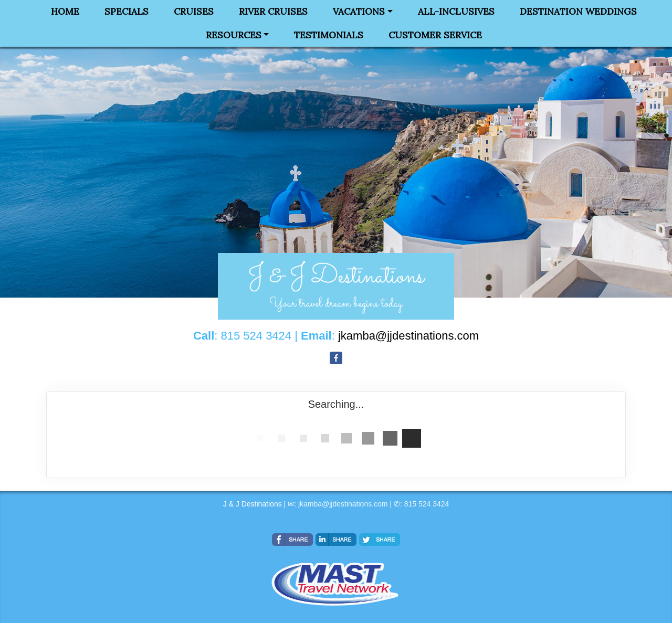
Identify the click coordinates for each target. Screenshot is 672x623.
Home (65, 12)
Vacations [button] (359, 12)
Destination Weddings (578, 12)
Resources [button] (234, 35)
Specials (127, 12)
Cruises (194, 12)
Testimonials (329, 35)
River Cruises (273, 12)
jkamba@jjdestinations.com (343, 504)
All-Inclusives (456, 12)
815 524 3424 (427, 504)
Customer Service (435, 35)
